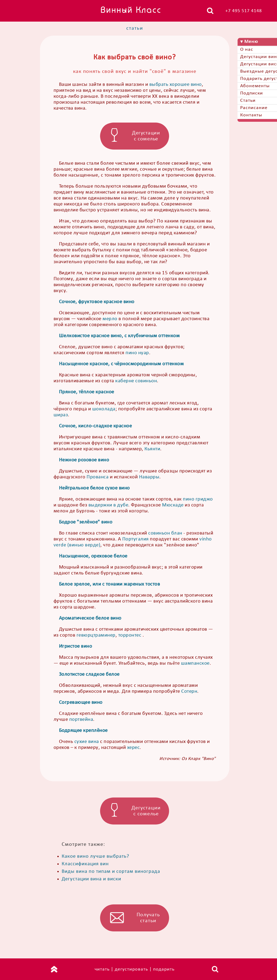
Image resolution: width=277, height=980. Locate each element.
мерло (110, 319)
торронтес (130, 635)
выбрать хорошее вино (176, 85)
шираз (61, 415)
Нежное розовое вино (84, 460)
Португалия (136, 539)
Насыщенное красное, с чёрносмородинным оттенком (121, 364)
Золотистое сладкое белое (89, 675)
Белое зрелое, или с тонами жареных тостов (110, 584)
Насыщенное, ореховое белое (93, 556)
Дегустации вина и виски (91, 879)
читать (102, 969)
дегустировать (131, 969)
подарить (164, 969)
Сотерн (189, 692)
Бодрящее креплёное (83, 731)
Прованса (98, 477)
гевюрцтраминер (96, 635)
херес (133, 748)
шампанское (195, 663)
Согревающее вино (81, 703)
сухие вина (87, 742)
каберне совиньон (136, 381)
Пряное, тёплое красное (87, 392)
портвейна (81, 720)
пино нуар (137, 353)
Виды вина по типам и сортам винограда (111, 872)
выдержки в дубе (108, 505)
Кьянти (152, 449)
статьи (135, 28)
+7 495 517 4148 (244, 11)
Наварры (149, 477)
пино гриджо (198, 499)
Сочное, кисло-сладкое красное (95, 426)
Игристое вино (76, 646)
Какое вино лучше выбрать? (95, 856)
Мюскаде (173, 505)
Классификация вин (85, 864)
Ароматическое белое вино (90, 618)
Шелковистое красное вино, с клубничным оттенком (119, 336)
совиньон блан (165, 533)
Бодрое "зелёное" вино (86, 522)
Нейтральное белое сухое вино (94, 488)
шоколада (104, 409)
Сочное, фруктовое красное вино (97, 302)
